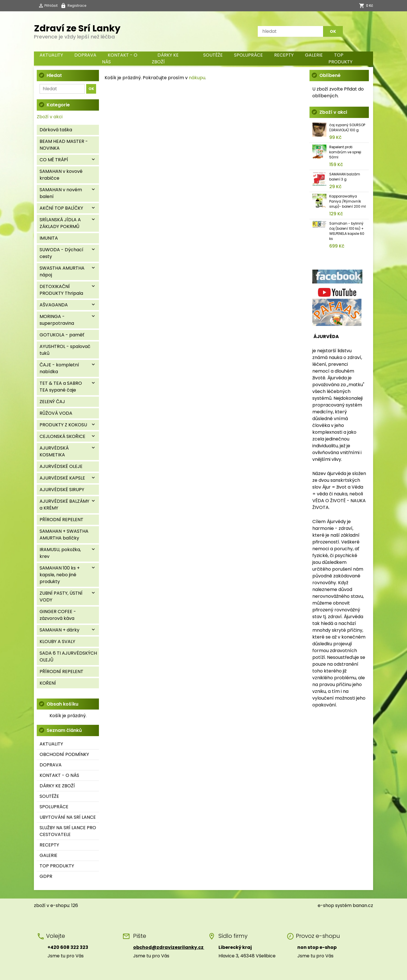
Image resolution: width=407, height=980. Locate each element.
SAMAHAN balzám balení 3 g (345, 177)
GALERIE (314, 55)
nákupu (197, 78)
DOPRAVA (85, 55)
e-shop (326, 905)
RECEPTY (284, 55)
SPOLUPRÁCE (248, 55)
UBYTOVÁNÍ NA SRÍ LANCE (68, 817)
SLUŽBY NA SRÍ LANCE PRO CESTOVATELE (68, 831)
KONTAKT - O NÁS (120, 58)
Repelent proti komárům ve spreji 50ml (345, 152)
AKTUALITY (51, 55)
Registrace (77, 6)
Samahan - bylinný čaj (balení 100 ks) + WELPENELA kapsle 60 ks (347, 231)
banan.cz (363, 905)
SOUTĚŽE (213, 55)
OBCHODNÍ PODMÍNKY (64, 754)
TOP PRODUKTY (340, 58)
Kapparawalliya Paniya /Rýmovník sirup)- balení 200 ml (348, 201)
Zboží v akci (50, 117)
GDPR (46, 876)
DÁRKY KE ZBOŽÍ (165, 58)
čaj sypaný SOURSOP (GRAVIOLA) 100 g (347, 127)
